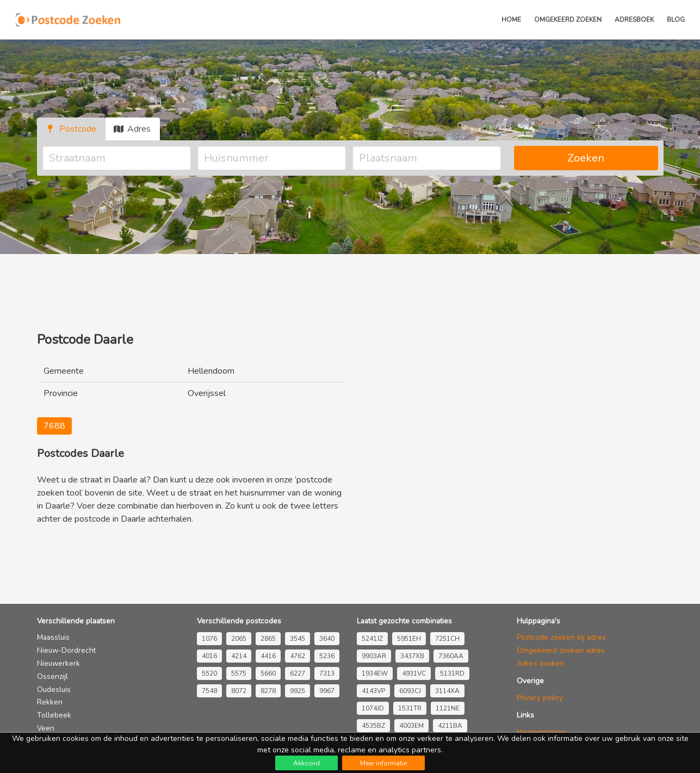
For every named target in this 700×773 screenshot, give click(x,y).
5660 (268, 673)
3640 (327, 639)
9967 (327, 691)
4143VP (373, 691)
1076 (209, 639)
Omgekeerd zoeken (568, 20)
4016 (209, 656)
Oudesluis (54, 689)
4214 (239, 656)
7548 (209, 691)
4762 (298, 656)
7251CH (447, 639)
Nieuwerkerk (58, 663)
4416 (268, 656)
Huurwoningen (541, 732)
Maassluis (53, 637)
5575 (239, 673)
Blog (676, 20)
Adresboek (634, 20)
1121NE (448, 708)
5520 (209, 673)
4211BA (450, 726)
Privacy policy (540, 698)
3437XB (412, 656)
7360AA (451, 656)
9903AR (374, 656)
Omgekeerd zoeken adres (561, 650)
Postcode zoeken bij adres (561, 637)
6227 (298, 673)
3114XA (447, 691)
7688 (54, 426)
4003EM (411, 726)
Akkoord (306, 763)
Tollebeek (54, 715)
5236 (327, 656)
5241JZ (372, 639)
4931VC (414, 673)
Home (511, 20)
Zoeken (586, 158)
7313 (327, 673)
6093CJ (410, 691)
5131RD (452, 673)
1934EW (375, 673)
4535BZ (373, 726)
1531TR (410, 708)
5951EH (409, 639)
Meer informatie (383, 763)
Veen (46, 728)
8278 (268, 691)
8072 (239, 691)
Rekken (50, 702)
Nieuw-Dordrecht (66, 650)
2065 (239, 639)
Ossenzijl (52, 676)
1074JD (373, 708)
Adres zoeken (540, 663)
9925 (298, 691)
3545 (298, 639)
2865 (268, 639)
